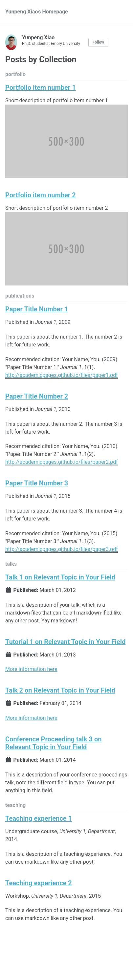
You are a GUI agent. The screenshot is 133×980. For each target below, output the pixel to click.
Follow (98, 42)
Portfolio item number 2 (41, 195)
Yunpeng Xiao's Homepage (37, 12)
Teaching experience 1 (39, 818)
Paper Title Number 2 (37, 396)
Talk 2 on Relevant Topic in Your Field (60, 690)
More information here (31, 669)
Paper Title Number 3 (37, 483)
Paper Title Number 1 (37, 309)
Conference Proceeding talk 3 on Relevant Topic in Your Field (53, 743)
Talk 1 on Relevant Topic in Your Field (60, 577)
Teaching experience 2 (39, 883)
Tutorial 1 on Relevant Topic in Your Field (65, 642)
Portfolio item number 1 (41, 88)
